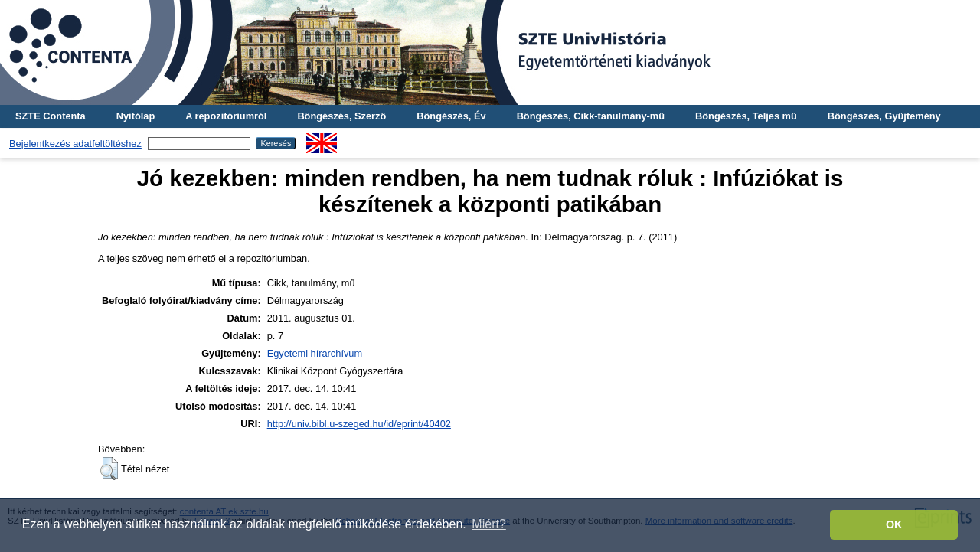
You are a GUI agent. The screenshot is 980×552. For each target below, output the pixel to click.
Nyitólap (136, 116)
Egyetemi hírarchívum (315, 353)
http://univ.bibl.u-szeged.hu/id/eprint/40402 (359, 424)
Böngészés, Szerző (341, 116)
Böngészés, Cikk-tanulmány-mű (591, 116)
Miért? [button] (488, 524)
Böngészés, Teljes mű (746, 116)
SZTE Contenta (51, 116)
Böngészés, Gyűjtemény (884, 116)
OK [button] (894, 524)
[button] (109, 469)
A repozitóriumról (226, 116)
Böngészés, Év (451, 116)
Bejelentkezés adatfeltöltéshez (75, 144)
